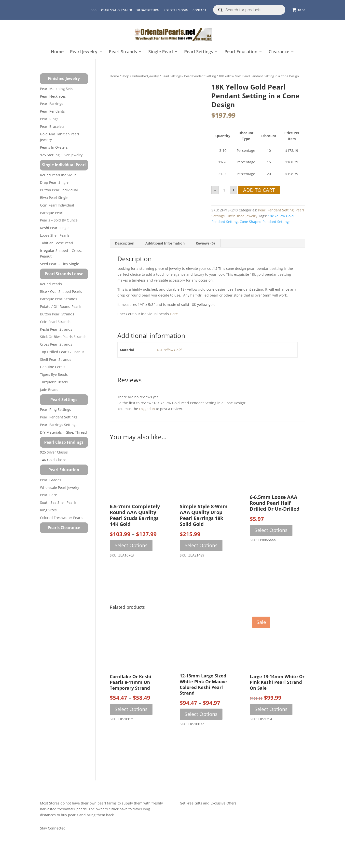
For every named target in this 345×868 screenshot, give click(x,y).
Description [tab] (125, 243)
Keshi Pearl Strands (56, 329)
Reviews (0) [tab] (205, 243)
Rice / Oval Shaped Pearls (61, 291)
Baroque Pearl (52, 213)
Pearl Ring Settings (55, 409)
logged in (147, 409)
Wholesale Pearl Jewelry (60, 487)
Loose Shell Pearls (55, 235)
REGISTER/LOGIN (176, 10)
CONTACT (199, 10)
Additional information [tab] (165, 243)
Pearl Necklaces (53, 96)
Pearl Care (48, 495)
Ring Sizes (48, 510)
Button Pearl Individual (59, 190)
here (174, 314)
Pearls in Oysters (54, 147)
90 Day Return (148, 10)
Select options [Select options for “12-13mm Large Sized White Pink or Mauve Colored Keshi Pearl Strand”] (201, 714)
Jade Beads (49, 390)
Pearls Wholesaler (117, 10)
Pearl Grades (51, 480)
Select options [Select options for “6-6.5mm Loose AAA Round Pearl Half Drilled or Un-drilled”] (271, 530)
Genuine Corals (53, 367)
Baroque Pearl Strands (59, 299)
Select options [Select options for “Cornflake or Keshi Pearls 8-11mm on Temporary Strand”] (131, 709)
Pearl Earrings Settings (59, 425)
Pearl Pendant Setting (200, 76)
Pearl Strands (123, 52)
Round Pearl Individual (59, 175)
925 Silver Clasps (54, 452)
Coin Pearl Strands (55, 322)
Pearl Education (241, 52)
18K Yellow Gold (169, 350)
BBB (94, 10)
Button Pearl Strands (57, 314)
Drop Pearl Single (54, 182)
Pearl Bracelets (52, 126)
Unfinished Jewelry (145, 76)
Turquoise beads (54, 382)
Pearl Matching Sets (56, 89)
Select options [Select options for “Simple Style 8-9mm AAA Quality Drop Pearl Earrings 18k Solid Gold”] (201, 545)
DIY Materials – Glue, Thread (63, 432)
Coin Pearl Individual (57, 205)
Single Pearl (161, 52)
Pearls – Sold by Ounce (59, 220)
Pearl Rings (49, 119)
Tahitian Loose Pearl (57, 243)
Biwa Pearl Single (54, 198)
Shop (125, 76)
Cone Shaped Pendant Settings (265, 222)
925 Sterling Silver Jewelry (61, 155)
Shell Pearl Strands (56, 359)
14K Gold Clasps (53, 460)
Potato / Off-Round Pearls (61, 306)
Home (57, 52)
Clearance (279, 52)
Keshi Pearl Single (55, 228)
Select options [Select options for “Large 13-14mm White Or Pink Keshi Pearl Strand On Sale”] (271, 709)
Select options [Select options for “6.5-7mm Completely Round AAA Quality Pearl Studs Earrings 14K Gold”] (131, 545)
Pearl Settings (199, 52)
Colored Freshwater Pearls (62, 518)
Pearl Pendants (52, 111)
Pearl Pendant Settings (59, 417)
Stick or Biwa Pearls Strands (63, 337)
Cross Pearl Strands (56, 344)
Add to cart (259, 190)
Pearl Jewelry (84, 52)
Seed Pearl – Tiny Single (60, 264)
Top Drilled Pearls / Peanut (62, 352)
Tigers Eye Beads (54, 374)
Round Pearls (51, 284)
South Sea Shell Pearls (58, 502)
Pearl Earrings (52, 104)
